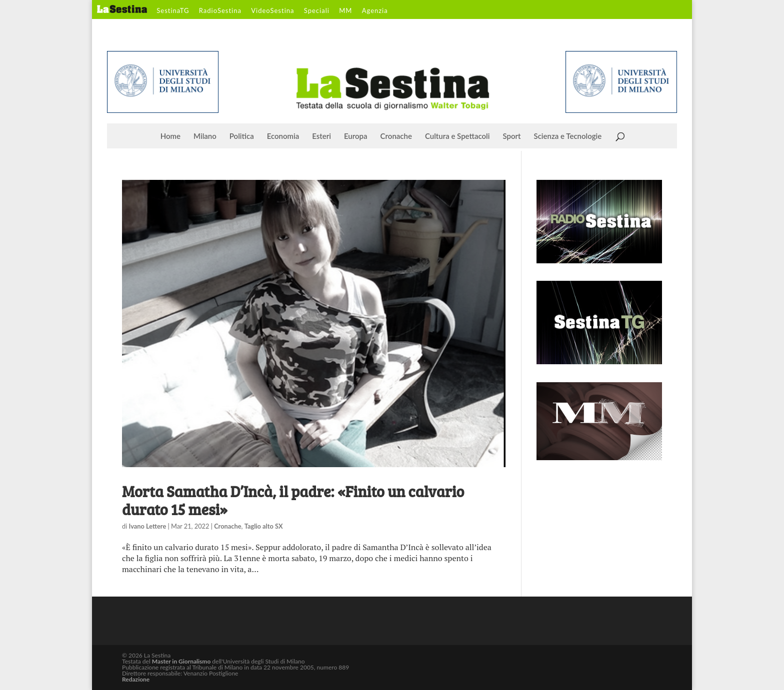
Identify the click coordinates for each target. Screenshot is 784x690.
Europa (356, 136)
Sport (511, 136)
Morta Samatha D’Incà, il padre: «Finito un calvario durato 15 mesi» (293, 500)
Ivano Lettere (148, 526)
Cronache (396, 136)
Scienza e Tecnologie (568, 136)
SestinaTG (173, 11)
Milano (205, 136)
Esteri (321, 136)
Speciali (317, 11)
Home (170, 136)
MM (345, 11)
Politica (242, 136)
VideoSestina (272, 11)
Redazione (136, 679)
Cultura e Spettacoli (457, 136)
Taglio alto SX (264, 526)
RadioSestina (220, 11)
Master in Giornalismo (181, 661)
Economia (283, 136)
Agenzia (375, 11)
